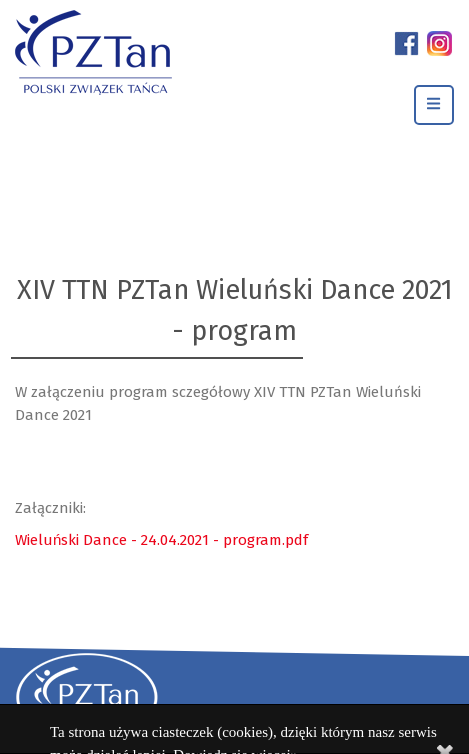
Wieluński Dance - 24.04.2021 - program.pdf (161, 540)
